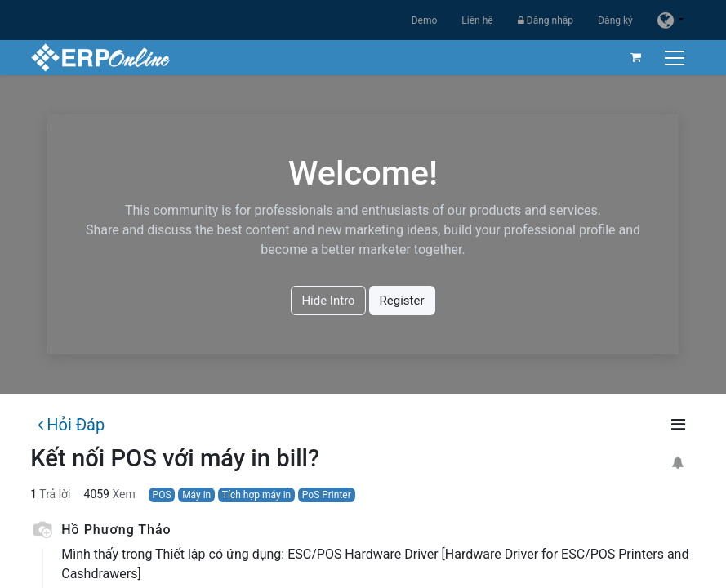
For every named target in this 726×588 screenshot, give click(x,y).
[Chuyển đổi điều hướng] (677, 58)
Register (402, 301)
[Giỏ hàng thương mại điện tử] (636, 57)
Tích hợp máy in (256, 495)
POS (162, 495)
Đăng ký (615, 20)
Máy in (196, 495)
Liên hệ (477, 20)
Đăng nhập (546, 20)
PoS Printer (327, 495)
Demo (425, 20)
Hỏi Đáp (71, 425)
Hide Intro (328, 301)
